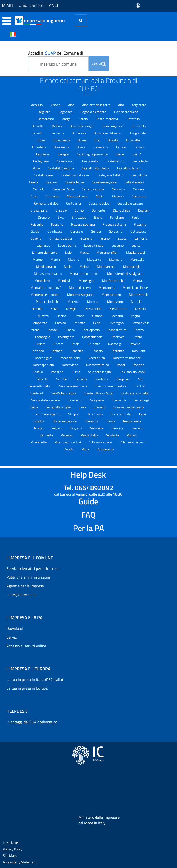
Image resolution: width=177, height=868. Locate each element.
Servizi (12, 637)
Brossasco (62, 147)
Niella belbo (94, 309)
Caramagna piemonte (93, 154)
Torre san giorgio (66, 421)
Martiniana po (46, 266)
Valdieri (57, 428)
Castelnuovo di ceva (75, 175)
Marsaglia (137, 259)
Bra (97, 140)
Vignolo (132, 435)
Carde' (120, 154)
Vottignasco (105, 449)
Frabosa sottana (115, 224)
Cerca (99, 64)
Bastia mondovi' (107, 119)
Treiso (111, 421)
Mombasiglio (132, 266)
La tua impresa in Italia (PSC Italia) (35, 679)
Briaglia (113, 140)
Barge (66, 119)
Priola (76, 344)
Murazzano (115, 302)
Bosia (42, 140)
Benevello (139, 126)
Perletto (80, 323)
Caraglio (64, 154)
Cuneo (80, 210)
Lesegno (118, 245)
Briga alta (133, 140)
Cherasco (53, 196)
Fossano (57, 224)
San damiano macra (74, 386)
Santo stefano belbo (135, 393)
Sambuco (101, 379)
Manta (56, 259)
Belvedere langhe (82, 126)
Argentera (139, 105)
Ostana (98, 316)
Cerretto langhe (93, 189)
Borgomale (138, 133)
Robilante (118, 351)
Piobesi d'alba (118, 330)
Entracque (79, 217)
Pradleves (118, 337)
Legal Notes (11, 842)
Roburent (139, 351)
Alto (121, 105)
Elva (61, 217)
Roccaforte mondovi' (128, 358)
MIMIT (8, 5)
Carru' (137, 154)
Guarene (87, 238)
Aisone (56, 105)
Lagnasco (44, 245)
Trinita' (39, 428)
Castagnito (90, 161)
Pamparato (40, 323)
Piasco (70, 330)
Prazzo (137, 337)
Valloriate (97, 428)
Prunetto (94, 344)
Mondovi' (64, 280)
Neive (55, 309)
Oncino (62, 316)
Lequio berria (67, 245)
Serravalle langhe (59, 407)
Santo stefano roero (46, 400)
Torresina (92, 421)
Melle (68, 266)
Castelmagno (44, 175)
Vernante (47, 435)
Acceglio (37, 105)
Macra (84, 252)
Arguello (45, 112)
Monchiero (42, 280)
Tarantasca (96, 414)
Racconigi (115, 344)
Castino (52, 182)
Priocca (59, 344)
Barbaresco (46, 119)
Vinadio (69, 449)
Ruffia (76, 372)
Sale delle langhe (100, 372)
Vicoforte (113, 435)
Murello (136, 302)
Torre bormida (121, 414)
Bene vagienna (113, 126)
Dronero (44, 217)
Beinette (38, 126)
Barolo (83, 119)
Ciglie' (100, 196)
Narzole (37, 309)
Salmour (62, 379)
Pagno (135, 316)
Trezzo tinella (132, 421)
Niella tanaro (119, 309)
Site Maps (10, 856)
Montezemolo (139, 295)
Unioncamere (31, 5)
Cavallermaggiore (105, 182)
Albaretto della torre (97, 105)
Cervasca (119, 189)
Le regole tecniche (22, 595)
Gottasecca (138, 231)
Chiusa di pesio (78, 196)
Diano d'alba (122, 210)
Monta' (138, 280)
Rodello (38, 372)
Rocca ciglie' (44, 358)
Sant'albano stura (64, 393)
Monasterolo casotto (85, 273)
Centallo (39, 189)
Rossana (57, 372)
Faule (136, 217)
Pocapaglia (43, 337)
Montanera (107, 288)
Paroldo (61, 323)
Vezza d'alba (90, 435)
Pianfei (53, 330)
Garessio (77, 231)
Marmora (116, 259)
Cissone (118, 196)
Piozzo (139, 330)
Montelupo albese (135, 288)
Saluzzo (82, 379)
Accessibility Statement (20, 862)
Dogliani (144, 210)
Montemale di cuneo (45, 295)
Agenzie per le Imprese (25, 586)
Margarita (94, 259)
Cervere (139, 189)
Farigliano (117, 217)
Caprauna (43, 154)
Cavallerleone (75, 182)
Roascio (97, 351)
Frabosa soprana (83, 224)
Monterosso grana (81, 295)
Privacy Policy (13, 849)
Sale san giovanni (132, 372)
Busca (81, 147)
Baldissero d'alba (126, 112)
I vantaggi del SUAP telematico (32, 722)
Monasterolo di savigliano (125, 273)
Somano (100, 407)
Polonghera (66, 337)
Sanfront (37, 393)
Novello (140, 309)
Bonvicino (79, 133)
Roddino (139, 365)
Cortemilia (74, 203)
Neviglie (72, 309)
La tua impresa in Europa (27, 688)
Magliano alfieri (108, 252)
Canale (121, 147)
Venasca (118, 428)
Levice (136, 245)
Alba (72, 105)
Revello (135, 344)
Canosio (139, 147)
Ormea (80, 316)
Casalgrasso (66, 161)
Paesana (117, 316)
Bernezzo (57, 133)
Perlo (97, 323)
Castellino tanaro (129, 168)
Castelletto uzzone (61, 168)
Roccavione (70, 365)
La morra (141, 238)
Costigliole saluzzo (130, 203)
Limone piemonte (45, 252)
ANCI (53, 5)
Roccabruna (97, 358)
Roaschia (77, 351)
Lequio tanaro (94, 245)
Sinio (82, 407)
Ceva (35, 196)
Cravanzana (39, 210)
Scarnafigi (119, 400)
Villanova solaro (101, 442)
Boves (82, 140)
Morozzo (93, 302)
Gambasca (55, 231)
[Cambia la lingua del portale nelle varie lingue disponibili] (13, 34)
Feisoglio (37, 224)
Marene (74, 259)
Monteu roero (112, 295)
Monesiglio (87, 280)
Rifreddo (38, 351)
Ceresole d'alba (63, 189)
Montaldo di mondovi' (46, 288)
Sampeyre (123, 379)
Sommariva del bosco (129, 407)
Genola (96, 231)
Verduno (137, 428)
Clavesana (139, 196)
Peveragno (116, 323)
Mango (38, 259)
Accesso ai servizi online (26, 646)
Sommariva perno (48, 414)
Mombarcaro (106, 266)
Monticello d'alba (48, 302)
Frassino (140, 224)
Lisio (69, 252)
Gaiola (35, 231)
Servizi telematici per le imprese (33, 568)
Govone (36, 238)
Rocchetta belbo (98, 365)
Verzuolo (67, 435)
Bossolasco (62, 140)
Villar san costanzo (133, 442)
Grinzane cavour (61, 238)
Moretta (74, 302)
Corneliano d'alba (47, 203)
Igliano (105, 238)
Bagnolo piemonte (94, 112)
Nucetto (43, 316)
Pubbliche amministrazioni (28, 577)
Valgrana (76, 428)
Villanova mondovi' (69, 442)
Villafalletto (39, 442)
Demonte (99, 210)
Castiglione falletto (110, 175)
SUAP (51, 53)
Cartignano (41, 161)
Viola (86, 449)
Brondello (39, 147)
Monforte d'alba (114, 280)
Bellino (57, 126)
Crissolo (61, 210)
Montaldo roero (80, 288)
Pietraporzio (92, 330)
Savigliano (75, 400)
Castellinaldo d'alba (96, 168)
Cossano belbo (99, 203)
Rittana (57, 351)
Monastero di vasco (48, 273)
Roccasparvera (44, 365)
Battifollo (133, 119)
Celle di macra (134, 182)
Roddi (121, 365)
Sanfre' (140, 386)
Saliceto (43, 379)
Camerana (101, 147)
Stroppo (74, 414)
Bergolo (37, 133)
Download (15, 628)
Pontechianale (93, 337)
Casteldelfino (115, 161)
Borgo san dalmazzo (108, 133)
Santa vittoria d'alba (99, 393)
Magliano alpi (136, 252)
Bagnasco (66, 112)
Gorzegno (116, 231)
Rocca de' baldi (70, 358)
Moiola (85, 266)
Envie (98, 217)
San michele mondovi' (111, 386)
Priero (42, 344)
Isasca (122, 238)
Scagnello (97, 400)
